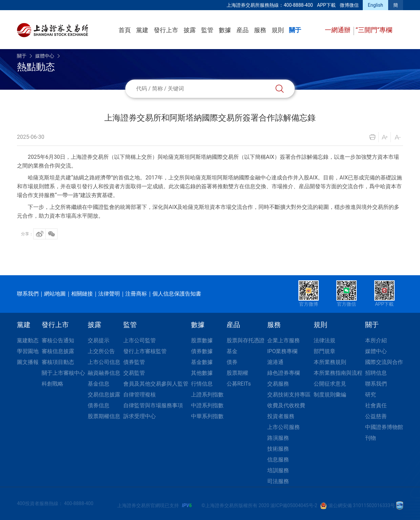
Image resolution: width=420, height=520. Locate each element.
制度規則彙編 (330, 395)
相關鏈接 (82, 294)
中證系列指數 (207, 405)
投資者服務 (281, 416)
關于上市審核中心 (63, 373)
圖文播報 (28, 362)
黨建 (142, 30)
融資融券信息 (104, 373)
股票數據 (202, 340)
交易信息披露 (104, 395)
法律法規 (324, 340)
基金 (232, 351)
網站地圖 (55, 294)
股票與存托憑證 (246, 340)
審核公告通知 (58, 340)
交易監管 (134, 373)
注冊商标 (136, 294)
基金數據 (202, 362)
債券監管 (134, 362)
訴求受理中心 (140, 416)
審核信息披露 (58, 351)
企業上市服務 (283, 340)
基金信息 (99, 384)
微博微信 (349, 5)
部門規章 (324, 351)
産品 (243, 30)
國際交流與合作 (384, 362)
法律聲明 (109, 294)
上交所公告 (101, 351)
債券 (232, 362)
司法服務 (278, 481)
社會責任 (376, 405)
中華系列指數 (207, 416)
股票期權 (237, 373)
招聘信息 (376, 373)
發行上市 (166, 30)
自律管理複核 (140, 395)
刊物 (371, 438)
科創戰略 (52, 384)
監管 (207, 30)
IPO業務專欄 (282, 351)
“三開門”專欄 (374, 30)
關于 (295, 30)
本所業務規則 (330, 362)
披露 (190, 30)
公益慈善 (376, 416)
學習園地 (28, 351)
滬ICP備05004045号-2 (294, 505)
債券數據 (202, 351)
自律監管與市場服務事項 (153, 405)
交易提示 (99, 340)
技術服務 (278, 449)
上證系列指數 (207, 395)
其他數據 (202, 373)
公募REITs (239, 384)
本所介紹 (376, 340)
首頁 (125, 30)
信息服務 (278, 460)
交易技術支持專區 (289, 395)
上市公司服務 (283, 427)
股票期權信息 (104, 416)
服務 (260, 30)
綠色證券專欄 (283, 373)
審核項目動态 (58, 362)
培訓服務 (278, 470)
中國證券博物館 (384, 427)
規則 (278, 30)
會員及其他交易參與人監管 (156, 384)
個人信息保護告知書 (177, 294)
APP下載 (326, 5)
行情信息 (202, 384)
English (375, 5)
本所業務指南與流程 (338, 373)
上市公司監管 (140, 340)
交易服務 (278, 384)
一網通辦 (339, 30)
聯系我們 (28, 294)
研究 (371, 395)
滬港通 (275, 362)
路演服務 (278, 438)
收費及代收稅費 (286, 405)
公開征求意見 (330, 384)
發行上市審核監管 (145, 351)
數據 (225, 30)
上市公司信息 (104, 362)
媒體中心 (45, 56)
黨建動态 (28, 340)
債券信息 (99, 405)
